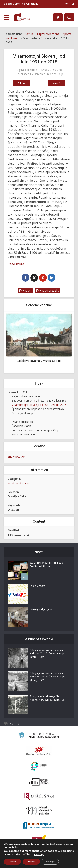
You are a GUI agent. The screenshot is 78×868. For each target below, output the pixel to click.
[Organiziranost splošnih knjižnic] (39, 751)
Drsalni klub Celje (18, 393)
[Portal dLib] (39, 782)
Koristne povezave (23, 435)
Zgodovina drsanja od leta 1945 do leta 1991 (40, 401)
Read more (16, 264)
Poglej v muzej (38, 586)
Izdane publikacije (23, 422)
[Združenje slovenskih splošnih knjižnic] (39, 797)
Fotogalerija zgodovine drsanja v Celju (36, 431)
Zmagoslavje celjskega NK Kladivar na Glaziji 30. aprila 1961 (48, 698)
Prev (21, 83)
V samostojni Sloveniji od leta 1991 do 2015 (39, 405)
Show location (17, 457)
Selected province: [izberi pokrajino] (21, 4)
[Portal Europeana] (39, 767)
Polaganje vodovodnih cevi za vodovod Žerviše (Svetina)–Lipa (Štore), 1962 (47, 654)
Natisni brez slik (47, 291)
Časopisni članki (21, 426)
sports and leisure (19, 483)
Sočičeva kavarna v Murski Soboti (39, 361)
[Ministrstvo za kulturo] (39, 736)
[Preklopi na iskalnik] (69, 17)
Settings (50, 862)
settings (39, 855)
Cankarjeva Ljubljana (41, 609)
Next (58, 83)
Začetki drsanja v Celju (26, 397)
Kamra (14, 724)
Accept (12, 862)
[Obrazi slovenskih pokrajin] (39, 811)
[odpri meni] (6, 18)
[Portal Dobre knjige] (39, 826)
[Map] (58, 17)
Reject (31, 862)
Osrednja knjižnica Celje (49, 74)
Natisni (25, 291)
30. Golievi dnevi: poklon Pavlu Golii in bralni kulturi (46, 565)
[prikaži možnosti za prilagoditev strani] (67, 4)
